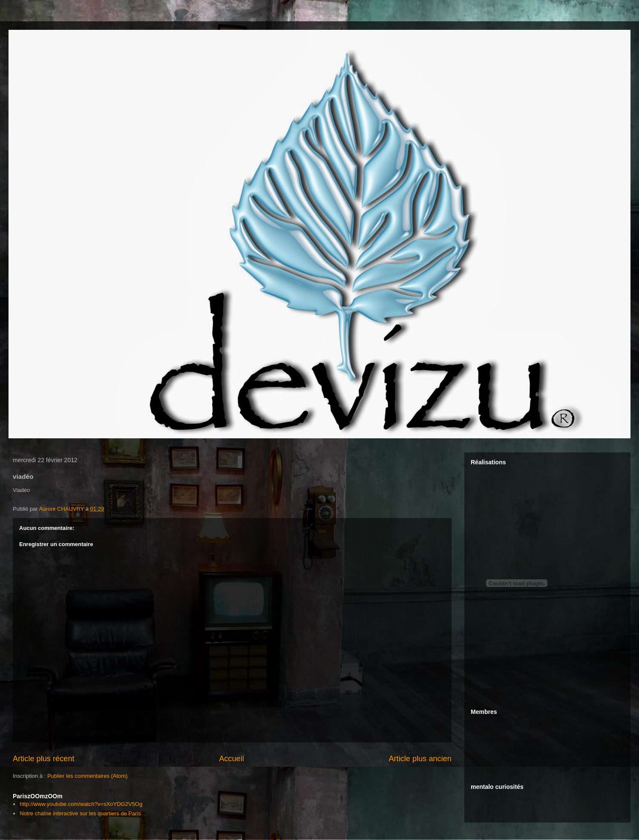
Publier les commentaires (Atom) (88, 776)
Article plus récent (44, 759)
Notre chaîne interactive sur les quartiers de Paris (80, 813)
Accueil (232, 759)
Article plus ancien (420, 759)
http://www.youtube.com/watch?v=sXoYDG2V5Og (81, 804)
